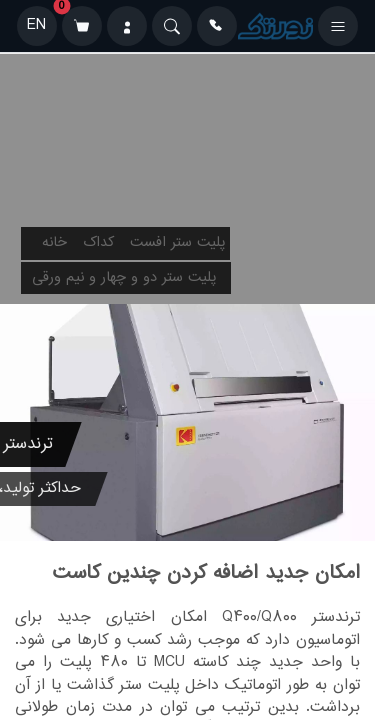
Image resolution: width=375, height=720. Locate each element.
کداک (98, 243)
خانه (54, 243)
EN (36, 25)
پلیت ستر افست (177, 243)
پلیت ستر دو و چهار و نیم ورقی (124, 278)
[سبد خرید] (82, 26)
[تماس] (217, 26)
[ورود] (127, 26)
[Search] (172, 26)
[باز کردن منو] (338, 26)
